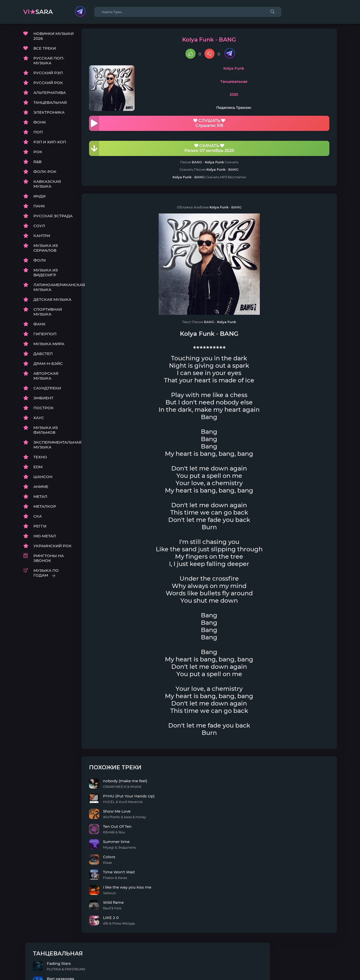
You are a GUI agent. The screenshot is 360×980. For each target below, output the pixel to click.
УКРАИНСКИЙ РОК (52, 549)
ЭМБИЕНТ (43, 401)
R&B (37, 164)
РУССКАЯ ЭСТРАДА (53, 219)
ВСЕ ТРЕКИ (45, 51)
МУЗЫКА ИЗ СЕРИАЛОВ (46, 251)
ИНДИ (39, 199)
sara (38, 12)
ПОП (38, 135)
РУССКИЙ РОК (48, 85)
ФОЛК (40, 263)
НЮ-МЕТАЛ (45, 539)
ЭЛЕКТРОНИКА (49, 115)
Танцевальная (200, 84)
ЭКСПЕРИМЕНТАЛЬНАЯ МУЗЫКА (54, 447)
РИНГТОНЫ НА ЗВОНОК (49, 561)
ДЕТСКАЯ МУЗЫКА (52, 302)
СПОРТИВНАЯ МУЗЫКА (48, 315)
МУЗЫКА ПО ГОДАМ (46, 576)
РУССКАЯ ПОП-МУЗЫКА (49, 63)
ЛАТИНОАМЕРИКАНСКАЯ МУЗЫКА (54, 290)
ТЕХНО (40, 460)
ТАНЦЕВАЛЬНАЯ (50, 105)
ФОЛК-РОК (45, 174)
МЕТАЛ (40, 499)
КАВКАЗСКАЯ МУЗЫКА (47, 187)
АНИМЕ (41, 489)
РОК (38, 155)
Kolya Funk (200, 71)
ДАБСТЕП (43, 356)
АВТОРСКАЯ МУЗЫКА (46, 379)
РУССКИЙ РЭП (48, 76)
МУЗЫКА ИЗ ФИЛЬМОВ (46, 433)
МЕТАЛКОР (45, 509)
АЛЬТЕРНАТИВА (50, 95)
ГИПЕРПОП (45, 337)
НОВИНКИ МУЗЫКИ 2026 (54, 39)
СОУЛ (39, 229)
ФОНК (40, 125)
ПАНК (39, 209)
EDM (38, 470)
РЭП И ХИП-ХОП (50, 145)
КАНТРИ (42, 238)
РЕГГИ (40, 529)
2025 (200, 97)
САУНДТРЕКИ (47, 391)
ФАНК (39, 327)
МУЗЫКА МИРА (49, 347)
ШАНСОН (43, 479)
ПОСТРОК (44, 411)
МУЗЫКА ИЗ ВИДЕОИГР (46, 275)
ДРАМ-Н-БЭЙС (48, 366)
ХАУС (39, 420)
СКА (38, 519)
